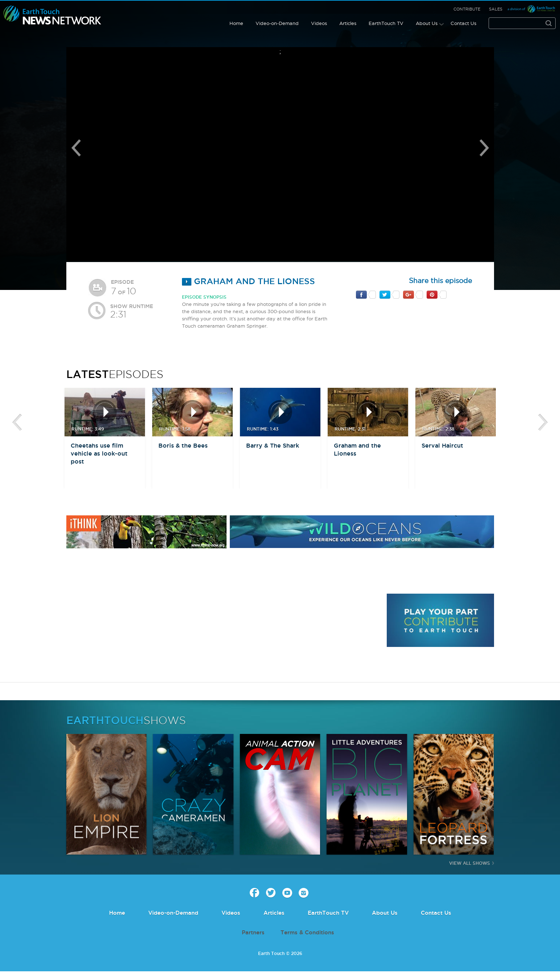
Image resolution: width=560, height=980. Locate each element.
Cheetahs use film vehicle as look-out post (99, 453)
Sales (496, 9)
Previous (76, 148)
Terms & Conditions (307, 932)
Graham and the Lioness (248, 281)
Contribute (467, 9)
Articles (348, 23)
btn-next (543, 423)
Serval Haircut (442, 445)
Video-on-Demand (277, 23)
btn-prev (17, 423)
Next (484, 148)
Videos (319, 23)
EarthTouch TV (386, 23)
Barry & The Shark (273, 445)
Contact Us (463, 23)
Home (236, 23)
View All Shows (470, 863)
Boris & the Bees (183, 445)
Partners (253, 932)
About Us (427, 23)
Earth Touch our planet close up (52, 15)
